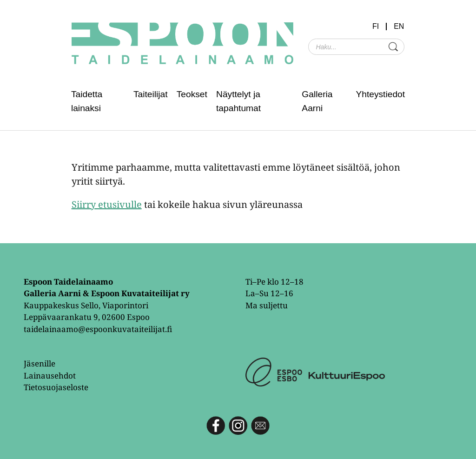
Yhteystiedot (380, 94)
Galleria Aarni (317, 101)
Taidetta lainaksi (87, 101)
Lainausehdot (50, 376)
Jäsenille (40, 363)
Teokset (192, 94)
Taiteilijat (151, 94)
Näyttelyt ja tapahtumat (238, 101)
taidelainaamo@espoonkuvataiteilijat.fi (98, 329)
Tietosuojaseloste (56, 387)
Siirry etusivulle (107, 204)
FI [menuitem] (376, 27)
